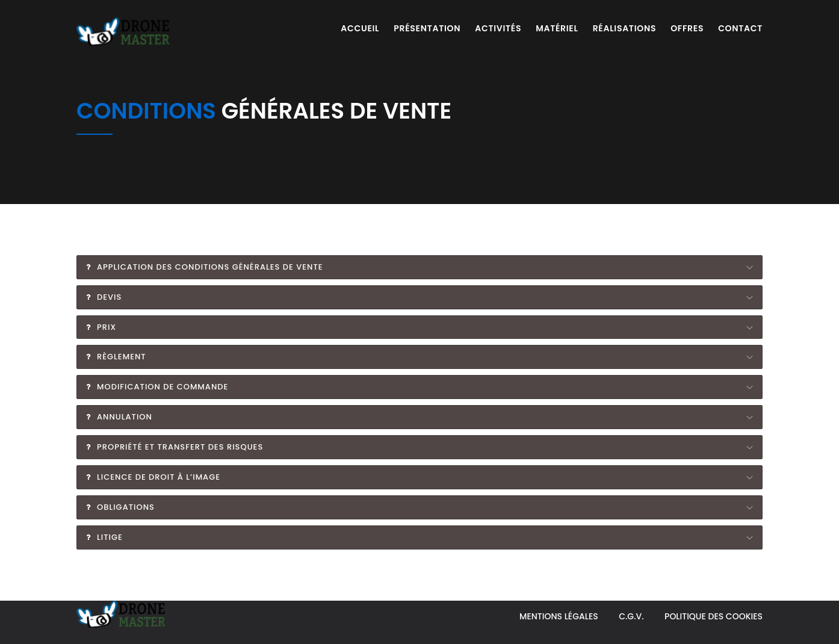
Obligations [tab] (120, 507)
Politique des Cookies (714, 616)
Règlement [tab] (116, 357)
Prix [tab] (101, 327)
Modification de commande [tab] (157, 387)
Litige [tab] (104, 537)
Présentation (427, 28)
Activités (498, 28)
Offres (687, 28)
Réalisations (625, 28)
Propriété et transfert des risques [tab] (175, 447)
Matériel (557, 28)
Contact (740, 28)
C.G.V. (631, 616)
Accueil (360, 28)
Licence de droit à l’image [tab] (153, 477)
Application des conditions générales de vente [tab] (205, 267)
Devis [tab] (104, 297)
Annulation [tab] (119, 417)
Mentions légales (559, 616)
